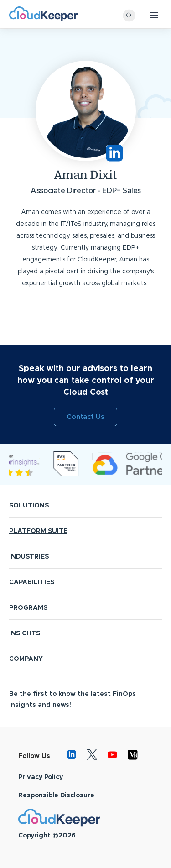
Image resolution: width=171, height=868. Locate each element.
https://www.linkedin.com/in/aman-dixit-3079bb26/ (114, 153)
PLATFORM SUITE (38, 531)
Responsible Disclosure (56, 795)
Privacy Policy (41, 777)
